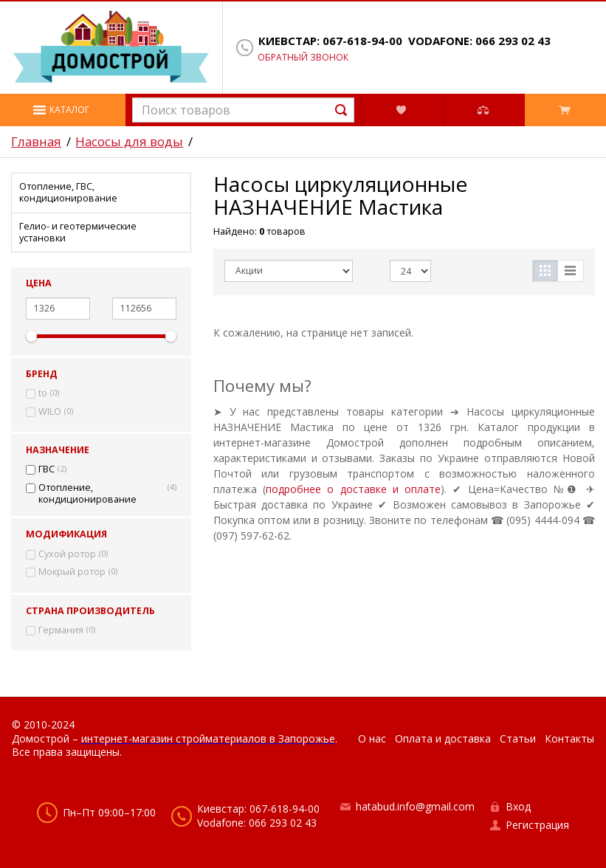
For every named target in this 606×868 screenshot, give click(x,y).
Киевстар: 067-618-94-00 (330, 41)
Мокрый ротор (72, 572)
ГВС (47, 469)
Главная (36, 142)
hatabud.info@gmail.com (415, 806)
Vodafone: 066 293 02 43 (479, 41)
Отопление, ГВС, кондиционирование (68, 192)
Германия (61, 630)
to (43, 393)
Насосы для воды (129, 142)
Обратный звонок (303, 58)
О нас (372, 738)
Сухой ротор (67, 554)
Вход (518, 806)
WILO (50, 412)
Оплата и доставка (443, 738)
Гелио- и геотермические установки (78, 232)
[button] (63, 110)
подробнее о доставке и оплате (353, 489)
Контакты (569, 738)
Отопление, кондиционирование (87, 494)
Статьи (518, 738)
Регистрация (537, 825)
